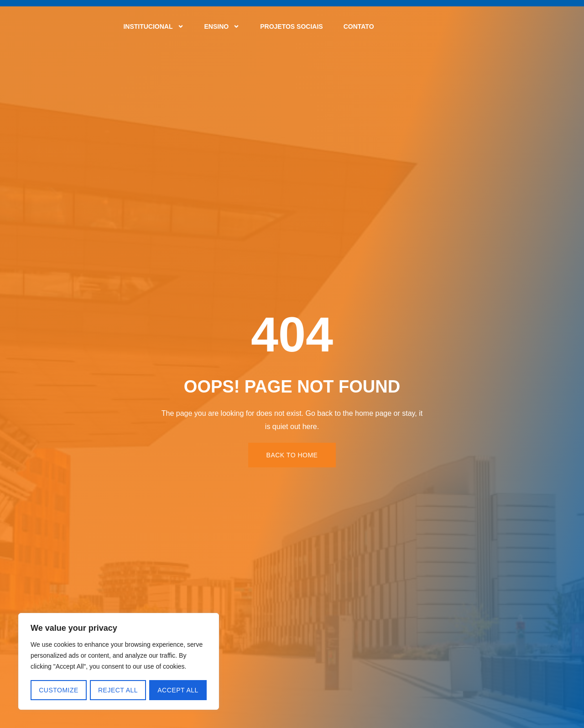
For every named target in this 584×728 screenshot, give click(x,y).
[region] (119, 662)
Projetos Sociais (291, 26)
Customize (59, 690)
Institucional (153, 26)
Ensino (222, 26)
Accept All (178, 690)
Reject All (118, 690)
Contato (359, 26)
